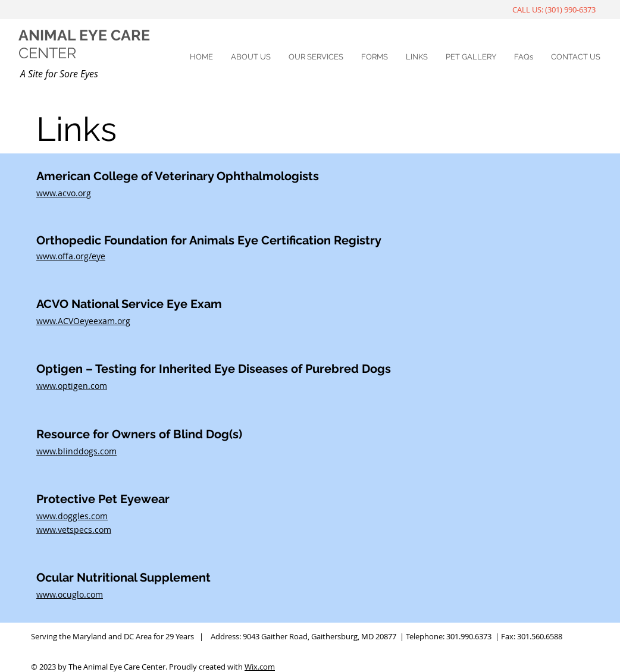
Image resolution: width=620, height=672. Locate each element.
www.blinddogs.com (76, 451)
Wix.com (260, 667)
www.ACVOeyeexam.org (83, 321)
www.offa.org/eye (71, 256)
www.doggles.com (72, 516)
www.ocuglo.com (70, 594)
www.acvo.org (64, 193)
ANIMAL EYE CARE (84, 35)
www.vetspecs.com (74, 530)
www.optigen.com (72, 386)
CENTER (47, 53)
